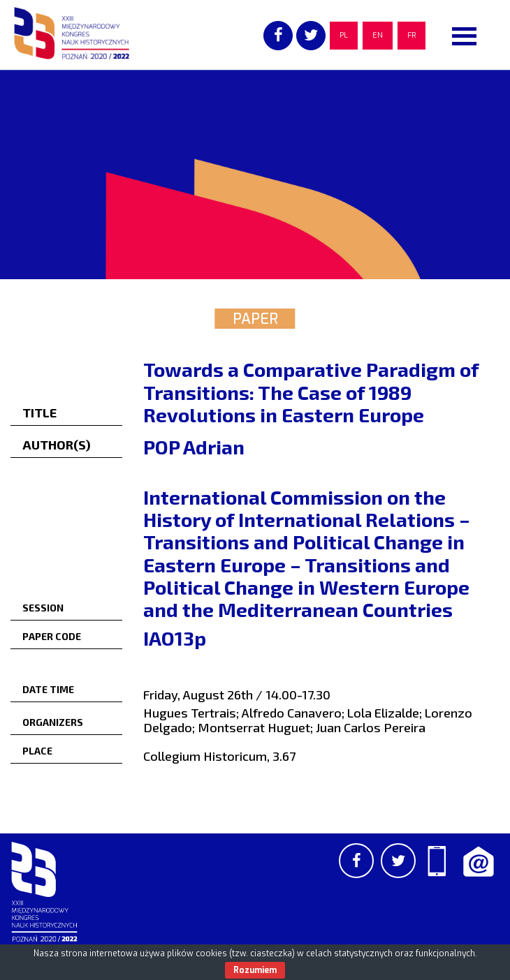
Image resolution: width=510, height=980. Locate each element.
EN (378, 35)
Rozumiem (255, 970)
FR (411, 35)
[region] (255, 175)
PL (344, 35)
